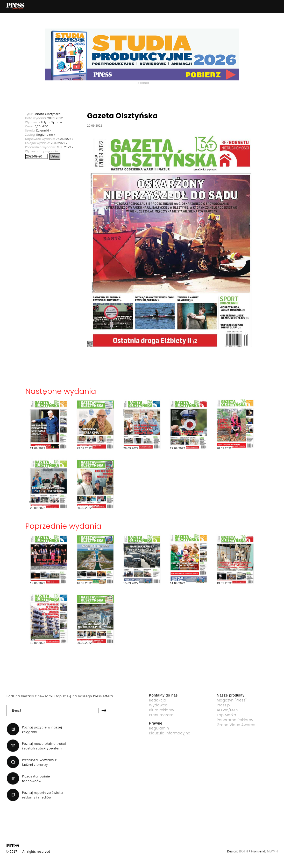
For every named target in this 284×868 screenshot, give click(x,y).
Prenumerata (161, 715)
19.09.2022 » (65, 147)
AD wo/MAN (228, 710)
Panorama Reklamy (235, 720)
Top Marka (227, 715)
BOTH (244, 851)
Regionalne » (46, 135)
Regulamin (159, 728)
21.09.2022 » (59, 143)
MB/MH (272, 851)
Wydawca (158, 705)
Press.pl (224, 705)
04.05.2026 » (65, 139)
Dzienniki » (44, 130)
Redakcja (158, 700)
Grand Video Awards (236, 725)
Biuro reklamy (162, 710)
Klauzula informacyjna (170, 733)
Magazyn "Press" (232, 700)
